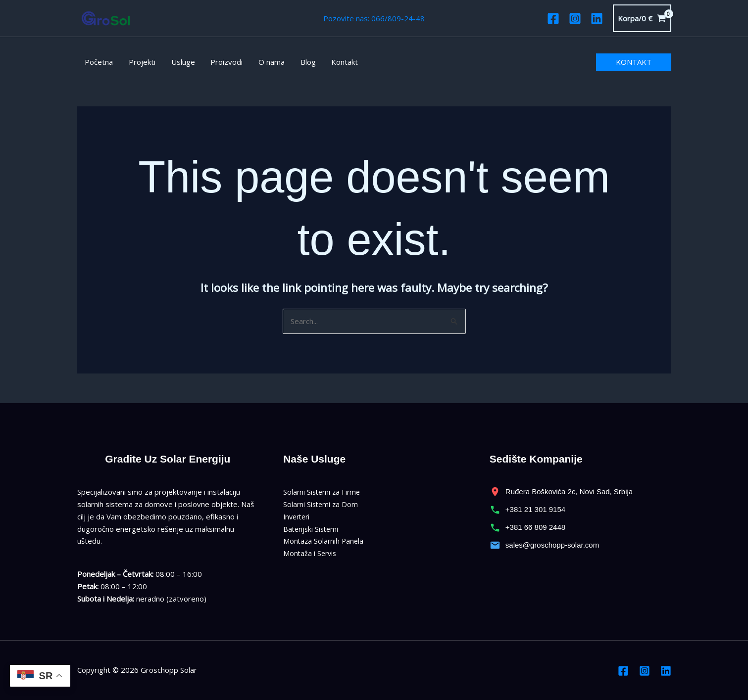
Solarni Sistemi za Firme (323, 492)
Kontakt (340, 62)
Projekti (141, 62)
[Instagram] (575, 19)
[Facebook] (553, 19)
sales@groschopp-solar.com (544, 545)
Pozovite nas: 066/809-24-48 (374, 18)
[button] (634, 62)
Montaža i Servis (311, 553)
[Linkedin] (597, 19)
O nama (268, 62)
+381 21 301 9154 (527, 510)
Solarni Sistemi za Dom (322, 504)
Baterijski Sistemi (312, 529)
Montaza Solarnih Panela (324, 541)
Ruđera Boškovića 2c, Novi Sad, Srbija (561, 492)
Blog (304, 62)
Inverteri (298, 516)
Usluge (181, 62)
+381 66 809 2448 (527, 527)
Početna (99, 62)
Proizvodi (224, 62)
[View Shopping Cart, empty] (642, 19)
